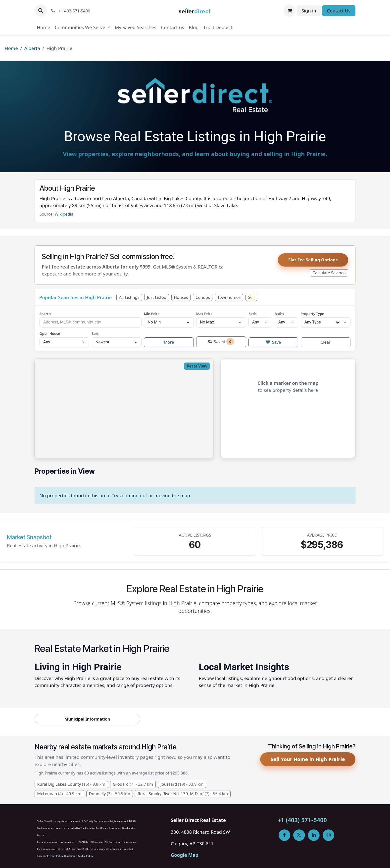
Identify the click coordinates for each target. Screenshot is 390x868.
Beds (253, 314)
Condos (203, 297)
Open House (50, 334)
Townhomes (229, 297)
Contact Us (339, 11)
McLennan (59, 794)
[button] (41, 11)
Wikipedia (64, 214)
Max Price (204, 314)
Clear (326, 342)
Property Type (312, 314)
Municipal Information (87, 719)
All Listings (129, 297)
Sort (95, 334)
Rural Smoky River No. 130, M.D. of (183, 794)
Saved (221, 342)
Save (273, 342)
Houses (181, 297)
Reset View (197, 366)
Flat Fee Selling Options (313, 260)
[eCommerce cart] (290, 11)
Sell (251, 297)
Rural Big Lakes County (71, 784)
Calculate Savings (329, 273)
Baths (279, 314)
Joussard (182, 784)
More (169, 342)
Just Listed (156, 297)
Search (45, 314)
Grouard (133, 784)
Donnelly (109, 794)
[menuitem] (44, 27)
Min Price (152, 314)
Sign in (309, 11)
